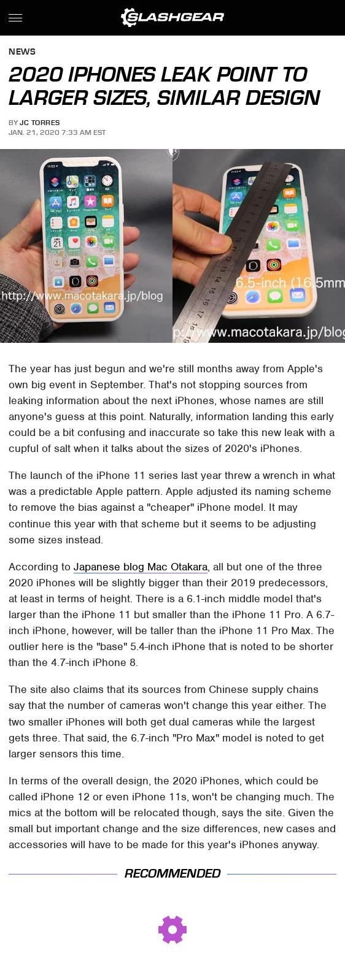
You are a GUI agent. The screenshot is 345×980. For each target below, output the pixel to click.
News (22, 52)
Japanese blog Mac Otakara (141, 567)
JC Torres (40, 123)
